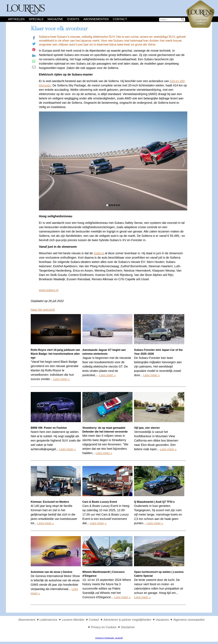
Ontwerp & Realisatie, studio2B (109, 638)
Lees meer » (61, 379)
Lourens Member (73, 620)
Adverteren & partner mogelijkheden (127, 620)
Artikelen (16, 19)
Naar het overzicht (43, 310)
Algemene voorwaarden (189, 620)
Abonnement (27, 620)
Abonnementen (96, 19)
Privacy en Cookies (104, 627)
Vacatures (162, 620)
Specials (36, 19)
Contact (120, 19)
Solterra (99, 253)
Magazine (55, 19)
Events (73, 19)
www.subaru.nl (49, 290)
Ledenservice (49, 620)
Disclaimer (128, 627)
